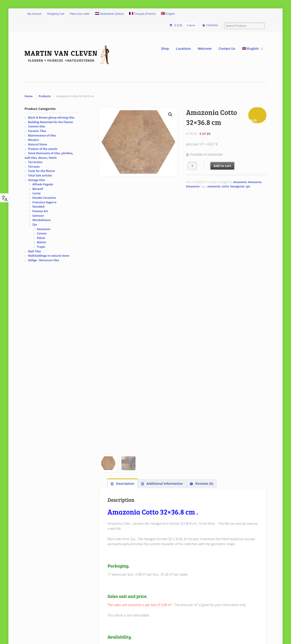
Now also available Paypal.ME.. (216, 591)
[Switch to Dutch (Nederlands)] (109, 14)
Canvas (42, 233)
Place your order (80, 14)
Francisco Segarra (44, 202)
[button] (170, 114)
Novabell (39, 207)
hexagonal (237, 186)
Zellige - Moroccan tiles (44, 260)
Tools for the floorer (42, 171)
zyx (248, 186)
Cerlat (37, 193)
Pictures (35, 556)
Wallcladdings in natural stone (49, 256)
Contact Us (227, 49)
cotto (225, 186)
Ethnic (41, 238)
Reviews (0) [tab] (204, 208)
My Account (34, 14)
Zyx (35, 225)
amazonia (214, 186)
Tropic (41, 247)
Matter (41, 242)
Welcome (205, 49)
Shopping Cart (56, 14)
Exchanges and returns (130, 551)
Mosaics (33, 140)
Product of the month (43, 149)
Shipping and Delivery (129, 546)
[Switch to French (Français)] (142, 14)
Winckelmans (42, 220)
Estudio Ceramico (44, 198)
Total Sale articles (40, 175)
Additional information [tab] (164, 208)
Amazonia (240, 182)
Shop (165, 49)
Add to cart (222, 166)
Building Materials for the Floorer (51, 122)
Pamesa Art (40, 211)
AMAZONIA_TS (119, 400)
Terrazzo (34, 167)
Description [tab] (125, 208)
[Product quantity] (192, 166)
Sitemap (35, 566)
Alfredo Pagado (43, 184)
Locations (183, 49)
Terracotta (35, 162)
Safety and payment (128, 556)
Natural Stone (38, 144)
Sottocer (38, 216)
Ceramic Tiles (37, 131)
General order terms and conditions (140, 566)
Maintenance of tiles (42, 136)
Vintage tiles (36, 180)
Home (29, 96)
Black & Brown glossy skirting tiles (51, 118)
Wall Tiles (34, 251)
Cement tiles (36, 126)
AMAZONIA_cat (119, 410)
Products (44, 96)
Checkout (212, 25)
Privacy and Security (128, 561)
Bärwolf (38, 189)
